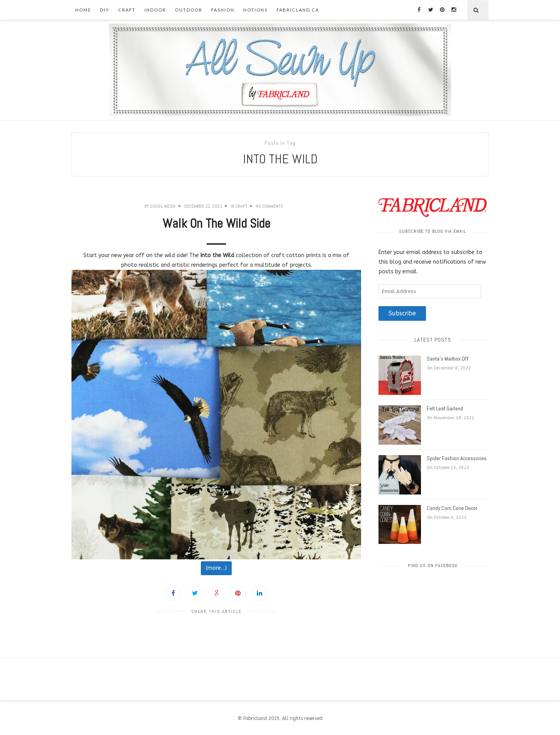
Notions (255, 10)
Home (83, 10)
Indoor (155, 10)
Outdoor (189, 10)
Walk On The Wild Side (216, 224)
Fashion (223, 10)
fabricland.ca (298, 10)
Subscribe (402, 313)
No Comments (269, 206)
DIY (105, 10)
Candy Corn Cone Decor (452, 508)
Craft (127, 10)
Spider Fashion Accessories (457, 458)
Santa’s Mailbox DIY (448, 359)
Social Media (163, 206)
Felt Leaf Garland (445, 408)
